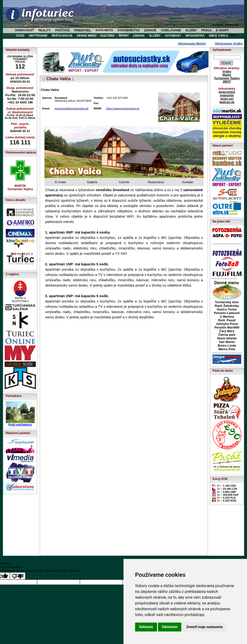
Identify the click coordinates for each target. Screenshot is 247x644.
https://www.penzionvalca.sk (123, 108)
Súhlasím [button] (146, 627)
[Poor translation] (18, 576)
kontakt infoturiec (226, 25)
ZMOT (227, 82)
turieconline (227, 92)
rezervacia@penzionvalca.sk (71, 108)
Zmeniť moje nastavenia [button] (204, 627)
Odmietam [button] (170, 627)
